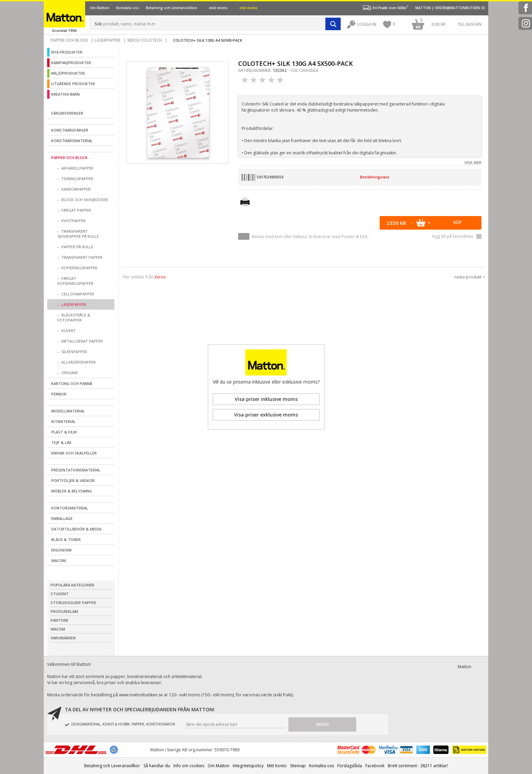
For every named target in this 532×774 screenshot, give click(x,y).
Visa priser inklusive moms (266, 399)
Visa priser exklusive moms (266, 415)
